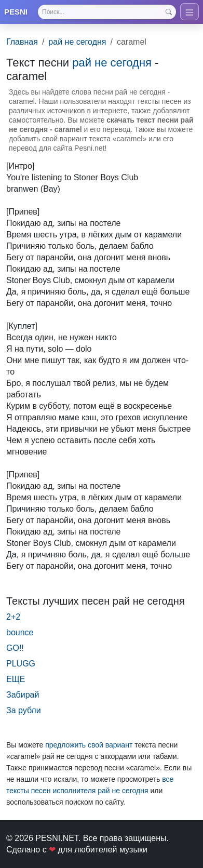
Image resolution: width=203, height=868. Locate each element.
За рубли (24, 710)
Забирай (23, 695)
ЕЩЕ (16, 679)
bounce (20, 632)
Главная (22, 42)
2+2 (13, 617)
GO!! (15, 648)
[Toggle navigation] (190, 12)
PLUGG (21, 664)
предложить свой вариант (89, 745)
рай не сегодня (77, 42)
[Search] (107, 12)
